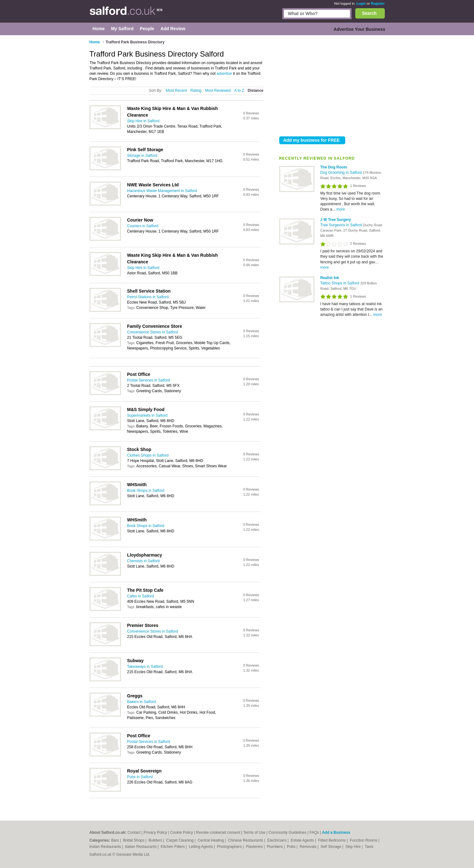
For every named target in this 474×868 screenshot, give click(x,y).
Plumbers (275, 847)
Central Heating (211, 840)
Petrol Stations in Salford (148, 297)
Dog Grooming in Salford (342, 173)
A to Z (239, 91)
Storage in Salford (142, 156)
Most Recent (176, 91)
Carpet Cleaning (180, 840)
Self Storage (331, 847)
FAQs (314, 832)
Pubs (292, 847)
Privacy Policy (155, 832)
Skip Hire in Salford (143, 121)
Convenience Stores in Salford (153, 332)
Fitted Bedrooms (332, 840)
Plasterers (255, 847)
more (341, 209)
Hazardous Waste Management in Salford (162, 191)
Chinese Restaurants (246, 840)
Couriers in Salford (143, 226)
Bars (116, 840)
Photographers (230, 847)
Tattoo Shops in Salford (340, 283)
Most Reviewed (218, 91)
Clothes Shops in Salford (148, 455)
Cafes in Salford (141, 596)
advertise (224, 74)
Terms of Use (254, 832)
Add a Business (336, 832)
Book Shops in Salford (146, 491)
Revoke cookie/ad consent (218, 832)
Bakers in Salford (142, 702)
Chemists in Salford (144, 561)
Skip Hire (354, 847)
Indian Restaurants (106, 847)
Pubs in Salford (140, 777)
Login (361, 3)
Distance (255, 91)
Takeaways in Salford (145, 667)
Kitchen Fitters (173, 847)
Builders (156, 840)
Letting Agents (201, 847)
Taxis (369, 847)
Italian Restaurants (141, 847)
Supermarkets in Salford (147, 415)
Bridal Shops (134, 840)
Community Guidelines (288, 832)
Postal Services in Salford (149, 380)
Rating (196, 91)
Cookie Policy (181, 832)
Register (378, 3)
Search (369, 13)
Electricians (278, 840)
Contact (134, 832)
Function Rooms (364, 840)
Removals (309, 847)
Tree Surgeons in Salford (342, 225)
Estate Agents (303, 840)
